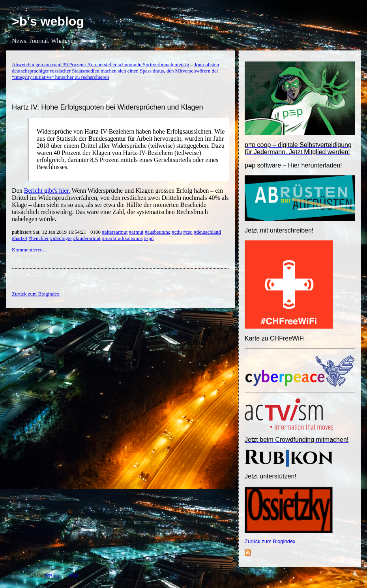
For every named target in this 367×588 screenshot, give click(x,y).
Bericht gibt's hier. (47, 191)
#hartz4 (20, 238)
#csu (188, 232)
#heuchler (38, 238)
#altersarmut (115, 232)
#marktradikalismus (122, 238)
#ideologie (61, 238)
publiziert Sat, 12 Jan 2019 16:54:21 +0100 (57, 232)
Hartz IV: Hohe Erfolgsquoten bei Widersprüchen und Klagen (108, 107)
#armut (136, 232)
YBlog (52, 576)
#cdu (177, 232)
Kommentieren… (30, 250)
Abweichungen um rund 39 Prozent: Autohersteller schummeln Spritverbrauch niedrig (100, 64)
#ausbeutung (158, 232)
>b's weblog (48, 21)
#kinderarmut (87, 238)
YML (74, 576)
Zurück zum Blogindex (270, 541)
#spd (149, 238)
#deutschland (207, 232)
